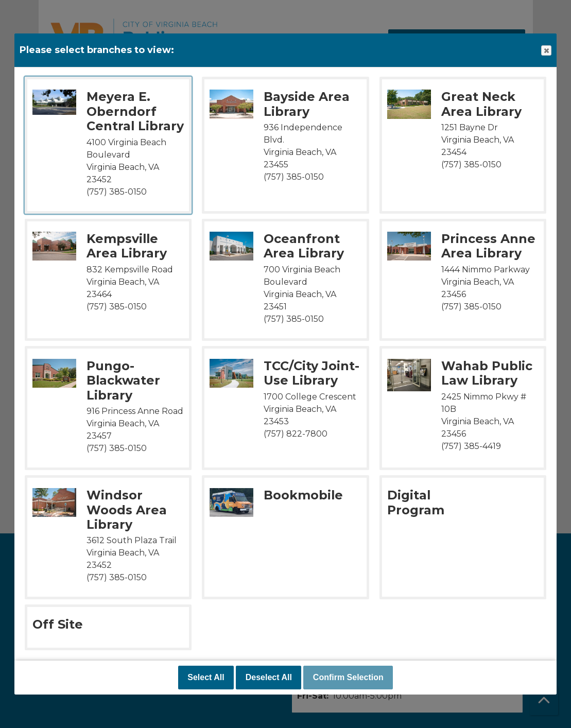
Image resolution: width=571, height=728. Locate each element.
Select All (206, 677)
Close (546, 51)
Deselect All (269, 677)
